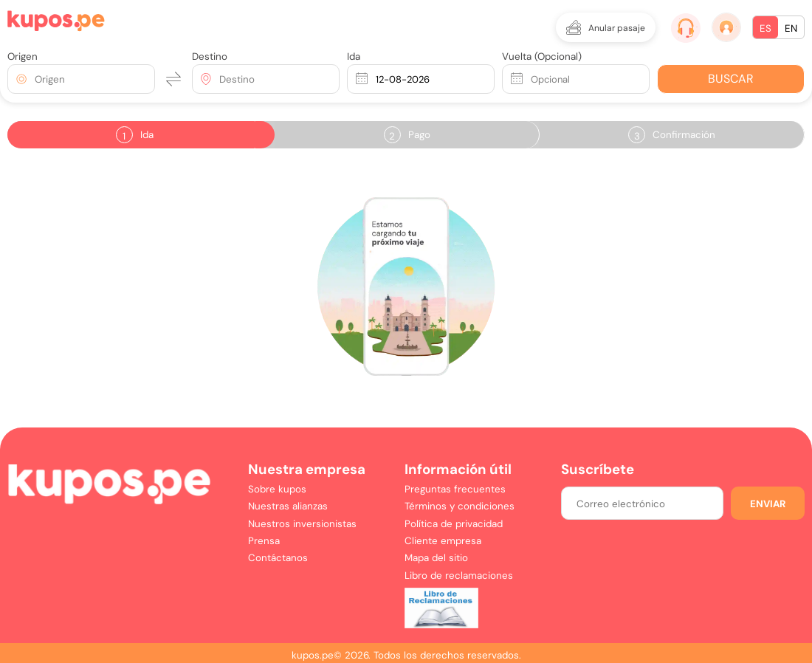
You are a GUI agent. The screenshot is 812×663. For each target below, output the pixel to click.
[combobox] (36, 79)
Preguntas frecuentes (455, 489)
